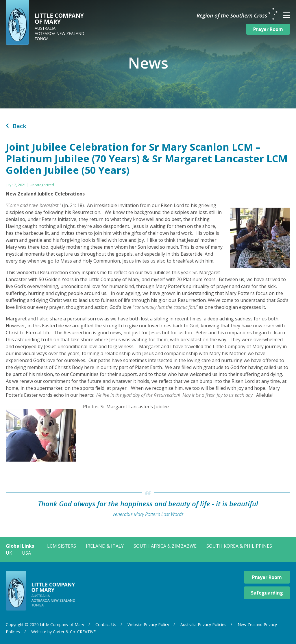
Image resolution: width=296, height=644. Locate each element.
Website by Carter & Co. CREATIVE (63, 632)
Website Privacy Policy (148, 624)
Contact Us (106, 624)
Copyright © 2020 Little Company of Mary (45, 624)
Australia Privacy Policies (203, 624)
